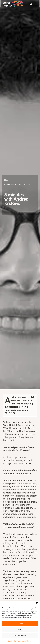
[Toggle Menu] (36, 4)
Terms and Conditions (24, 641)
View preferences (20, 636)
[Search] (31, 4)
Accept (20, 624)
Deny (20, 630)
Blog (6, 180)
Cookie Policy (12, 641)
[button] (37, 604)
